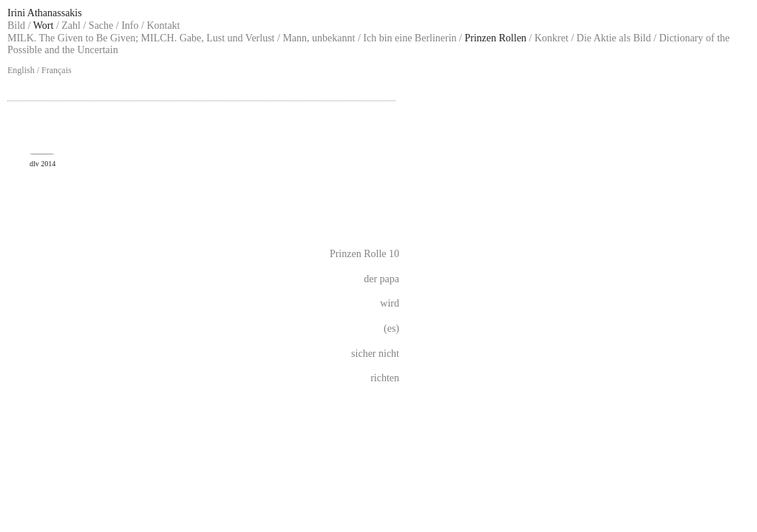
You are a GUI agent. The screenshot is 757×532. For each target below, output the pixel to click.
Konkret (551, 38)
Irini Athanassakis (45, 13)
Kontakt (163, 25)
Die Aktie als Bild (614, 38)
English (21, 70)
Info (130, 25)
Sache (101, 25)
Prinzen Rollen (496, 38)
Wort (44, 25)
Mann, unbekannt (319, 38)
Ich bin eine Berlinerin (410, 38)
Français (57, 70)
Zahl (71, 25)
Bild (16, 25)
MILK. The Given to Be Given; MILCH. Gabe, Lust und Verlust (141, 38)
